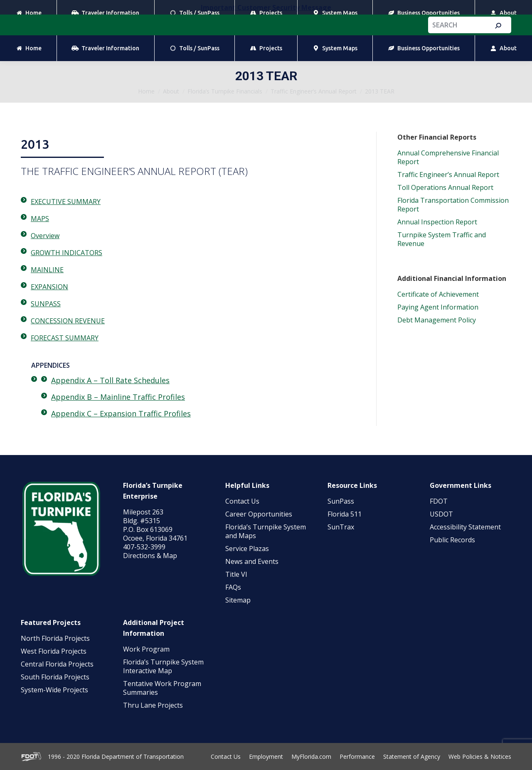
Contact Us (242, 501)
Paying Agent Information (438, 307)
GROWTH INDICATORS (66, 253)
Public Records (452, 540)
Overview (45, 236)
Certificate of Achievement (438, 294)
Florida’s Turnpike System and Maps (266, 531)
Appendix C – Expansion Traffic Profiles (121, 413)
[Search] (470, 25)
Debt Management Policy (437, 320)
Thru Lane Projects (153, 705)
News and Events (252, 561)
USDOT (441, 514)
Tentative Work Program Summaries (162, 688)
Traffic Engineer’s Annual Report (448, 175)
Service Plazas (247, 549)
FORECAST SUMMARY (65, 338)
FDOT (439, 501)
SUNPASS (46, 304)
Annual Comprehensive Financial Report (448, 157)
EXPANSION (49, 287)
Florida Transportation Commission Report (453, 205)
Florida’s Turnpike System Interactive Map (163, 666)
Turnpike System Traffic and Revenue (442, 239)
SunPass (341, 501)
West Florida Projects (54, 651)
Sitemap (238, 600)
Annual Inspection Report (437, 222)
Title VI (236, 574)
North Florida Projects (55, 638)
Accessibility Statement (465, 527)
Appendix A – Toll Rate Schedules (110, 380)
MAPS (40, 219)
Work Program (146, 649)
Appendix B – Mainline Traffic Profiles (118, 397)
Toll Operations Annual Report (445, 187)
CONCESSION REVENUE (68, 321)
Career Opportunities (259, 514)
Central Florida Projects (57, 664)
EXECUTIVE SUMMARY (66, 202)
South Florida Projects (55, 677)
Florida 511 (345, 514)
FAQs (233, 587)
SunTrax (341, 527)
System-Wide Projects (55, 690)
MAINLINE (47, 270)
